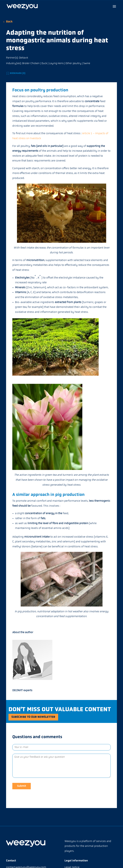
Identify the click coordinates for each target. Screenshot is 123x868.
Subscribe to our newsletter (37, 717)
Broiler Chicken (31, 63)
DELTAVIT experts (22, 690)
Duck (44, 63)
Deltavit (24, 58)
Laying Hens (56, 63)
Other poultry (73, 63)
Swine (87, 63)
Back (9, 22)
